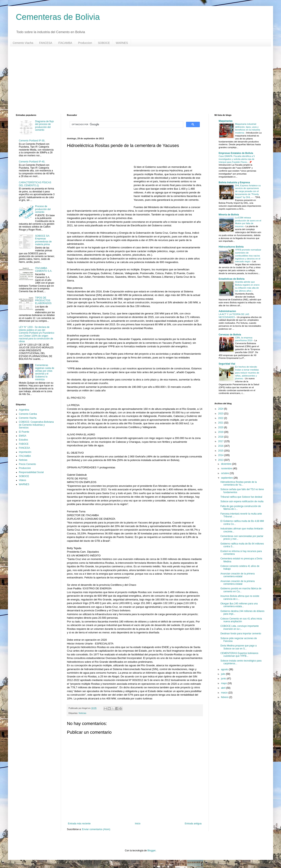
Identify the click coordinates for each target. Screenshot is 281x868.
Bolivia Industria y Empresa (234, 182)
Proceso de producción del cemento (43, 209)
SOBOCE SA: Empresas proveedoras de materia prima (43, 240)
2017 (221, 441)
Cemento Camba (28, 414)
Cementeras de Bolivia (58, 17)
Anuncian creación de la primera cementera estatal (238, 575)
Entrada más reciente (79, 824)
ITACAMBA (65, 43)
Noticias (82, 713)
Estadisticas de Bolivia (232, 279)
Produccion (85, 43)
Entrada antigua (193, 824)
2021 (221, 423)
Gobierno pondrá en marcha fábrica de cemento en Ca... (241, 590)
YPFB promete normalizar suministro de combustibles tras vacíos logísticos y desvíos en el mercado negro (248, 256)
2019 (221, 432)
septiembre (227, 478)
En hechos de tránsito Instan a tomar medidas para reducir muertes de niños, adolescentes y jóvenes (247, 373)
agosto (225, 669)
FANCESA (46, 43)
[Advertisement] (135, 80)
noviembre (227, 469)
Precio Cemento (27, 464)
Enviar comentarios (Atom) (96, 829)
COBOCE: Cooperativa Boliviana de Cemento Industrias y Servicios (36, 425)
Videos (22, 480)
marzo (225, 693)
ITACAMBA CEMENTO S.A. (44, 270)
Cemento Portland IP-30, (32, 141)
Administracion (227, 311)
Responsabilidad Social (31, 472)
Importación (25, 452)
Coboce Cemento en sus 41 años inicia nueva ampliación (241, 620)
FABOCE (24, 444)
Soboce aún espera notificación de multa (242, 501)
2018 (221, 437)
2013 (221, 460)
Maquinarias (226, 121)
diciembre (226, 464)
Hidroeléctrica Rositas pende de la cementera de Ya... (239, 483)
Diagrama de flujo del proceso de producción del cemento (44, 126)
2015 (221, 451)
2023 (221, 414)
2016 (221, 446)
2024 (221, 409)
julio (224, 674)
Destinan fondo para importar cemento (241, 634)
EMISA (23, 436)
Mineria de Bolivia (229, 215)
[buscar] (126, 125)
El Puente (24, 432)
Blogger (151, 851)
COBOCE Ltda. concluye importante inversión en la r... (240, 627)
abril (224, 688)
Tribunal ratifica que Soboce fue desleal (241, 497)
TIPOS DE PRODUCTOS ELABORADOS (43, 301)
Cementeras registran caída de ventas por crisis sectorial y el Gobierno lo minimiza (45, 372)
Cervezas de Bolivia (230, 335)
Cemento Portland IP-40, (32, 162)
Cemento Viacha (23, 43)
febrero (225, 697)
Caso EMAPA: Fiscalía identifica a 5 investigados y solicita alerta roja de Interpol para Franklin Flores (237, 159)
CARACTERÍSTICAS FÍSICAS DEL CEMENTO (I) (35, 184)
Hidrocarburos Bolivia (231, 247)
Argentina (24, 410)
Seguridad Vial (227, 364)
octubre (225, 473)
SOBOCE (104, 43)
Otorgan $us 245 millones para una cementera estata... (239, 605)
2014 (221, 455)
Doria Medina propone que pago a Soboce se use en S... (239, 647)
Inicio (138, 824)
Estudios (23, 440)
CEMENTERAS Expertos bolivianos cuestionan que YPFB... (239, 655)
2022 (221, 418)
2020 (221, 427)
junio (224, 679)
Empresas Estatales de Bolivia (236, 153)
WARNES (122, 43)
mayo (224, 683)
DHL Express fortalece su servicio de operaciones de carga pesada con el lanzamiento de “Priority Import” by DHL (248, 191)
